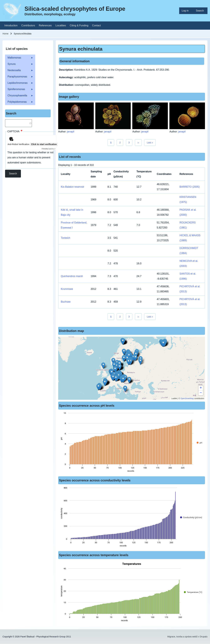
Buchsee (66, 302)
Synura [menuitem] (19, 65)
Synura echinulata (81, 49)
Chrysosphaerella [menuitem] (19, 96)
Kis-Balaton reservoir (73, 187)
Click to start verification (44, 144)
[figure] (132, 443)
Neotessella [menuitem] (19, 71)
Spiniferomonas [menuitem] (19, 90)
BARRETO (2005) (190, 187)
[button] (124, 352)
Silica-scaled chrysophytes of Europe (75, 9)
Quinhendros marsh (72, 276)
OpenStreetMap (187, 398)
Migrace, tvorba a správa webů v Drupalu (187, 637)
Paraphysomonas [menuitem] (19, 78)
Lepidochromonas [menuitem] (19, 84)
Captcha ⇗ (49, 149)
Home (5, 34)
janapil (71, 132)
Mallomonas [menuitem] (19, 59)
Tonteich (66, 238)
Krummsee (67, 289)
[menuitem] (186, 11)
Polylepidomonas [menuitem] (19, 103)
